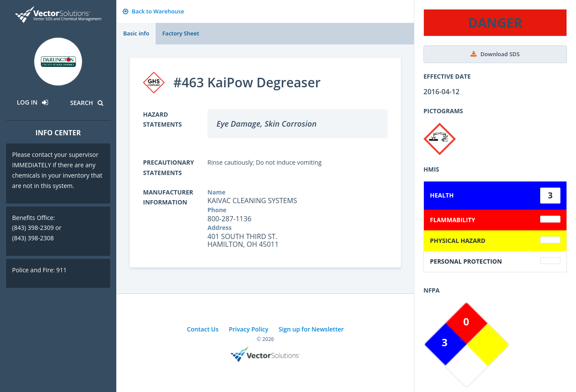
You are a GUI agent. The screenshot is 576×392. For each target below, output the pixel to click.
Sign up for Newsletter (311, 329)
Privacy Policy (248, 329)
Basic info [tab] (136, 33)
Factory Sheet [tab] (180, 33)
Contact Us (202, 329)
